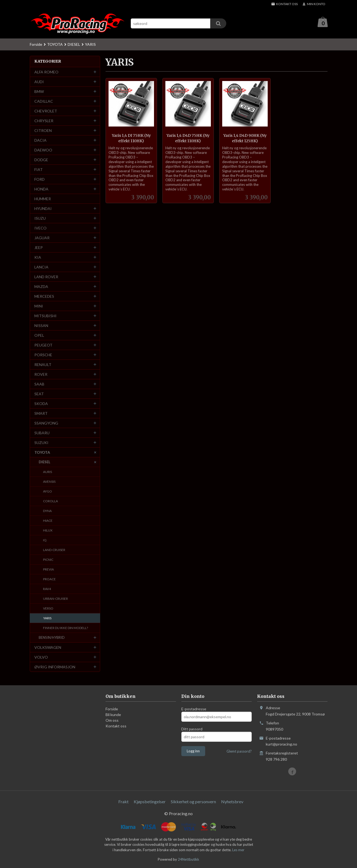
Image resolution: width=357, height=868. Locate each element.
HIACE (48, 521)
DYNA (47, 511)
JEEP (39, 248)
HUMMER (43, 199)
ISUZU (40, 218)
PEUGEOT (43, 345)
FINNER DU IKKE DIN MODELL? (65, 628)
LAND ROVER (46, 277)
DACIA (40, 140)
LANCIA (41, 267)
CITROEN (43, 131)
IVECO (40, 228)
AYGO (48, 492)
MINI (39, 306)
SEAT (39, 394)
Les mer (238, 850)
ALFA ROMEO (46, 72)
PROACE (49, 579)
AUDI (39, 82)
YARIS (47, 618)
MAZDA (41, 287)
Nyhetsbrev (232, 802)
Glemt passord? (239, 752)
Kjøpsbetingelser (150, 802)
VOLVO (41, 657)
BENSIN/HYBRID (52, 638)
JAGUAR (42, 238)
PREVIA (48, 570)
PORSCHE (43, 355)
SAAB (39, 384)
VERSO (48, 609)
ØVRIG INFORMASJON (55, 667)
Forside (36, 45)
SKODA (41, 404)
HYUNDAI (43, 209)
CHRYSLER (44, 121)
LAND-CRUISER (54, 550)
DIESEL (45, 462)
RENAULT (43, 365)
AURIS (48, 472)
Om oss (112, 720)
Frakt (123, 802)
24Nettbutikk (189, 860)
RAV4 (47, 589)
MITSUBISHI (45, 316)
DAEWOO (43, 150)
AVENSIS (49, 482)
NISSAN (41, 326)
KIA (38, 258)
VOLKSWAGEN (48, 648)
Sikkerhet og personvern (193, 802)
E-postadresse (194, 709)
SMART (41, 414)
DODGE (41, 160)
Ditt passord (192, 729)
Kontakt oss (116, 726)
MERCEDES (44, 297)
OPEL (39, 336)
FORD (40, 179)
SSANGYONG (46, 423)
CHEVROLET (46, 111)
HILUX (48, 531)
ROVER (41, 375)
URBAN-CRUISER (55, 599)
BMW (39, 92)
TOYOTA (42, 453)
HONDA (41, 189)
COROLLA (50, 501)
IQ (45, 540)
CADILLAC (44, 101)
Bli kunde (113, 715)
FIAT (39, 170)
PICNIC (48, 560)
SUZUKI (41, 443)
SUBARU (42, 433)
